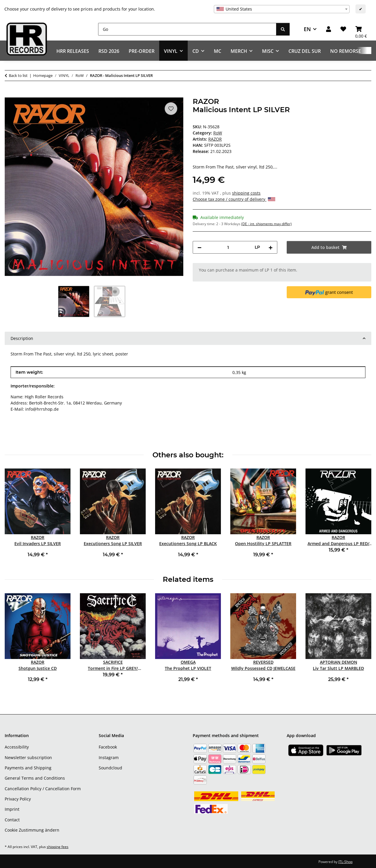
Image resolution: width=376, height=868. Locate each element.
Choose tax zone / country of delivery (234, 199)
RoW (218, 133)
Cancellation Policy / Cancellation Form (43, 789)
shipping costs (246, 193)
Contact (12, 820)
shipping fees (58, 847)
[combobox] (282, 9)
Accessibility (17, 747)
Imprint (12, 809)
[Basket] (361, 29)
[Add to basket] (9, 94)
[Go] (187, 29)
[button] (329, 29)
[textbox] (282, 9)
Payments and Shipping (28, 768)
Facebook (108, 747)
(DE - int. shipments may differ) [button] (266, 224)
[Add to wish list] (171, 109)
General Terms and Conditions (35, 778)
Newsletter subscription (28, 757)
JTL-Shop (345, 862)
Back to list (18, 75)
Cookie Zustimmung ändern (32, 830)
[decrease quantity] (199, 247)
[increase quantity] (271, 247)
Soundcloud (110, 768)
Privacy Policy (18, 799)
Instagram (109, 757)
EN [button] (307, 29)
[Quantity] (228, 247)
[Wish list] (343, 29)
